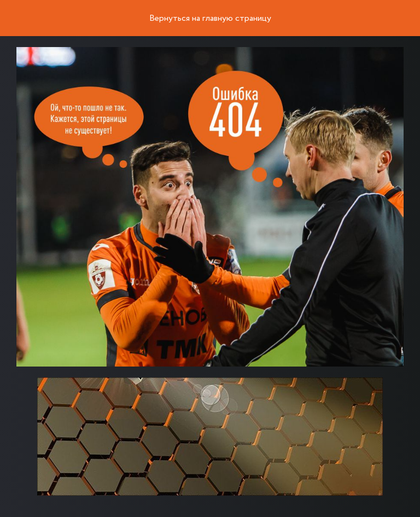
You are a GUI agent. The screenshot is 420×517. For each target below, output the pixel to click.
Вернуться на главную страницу (210, 19)
